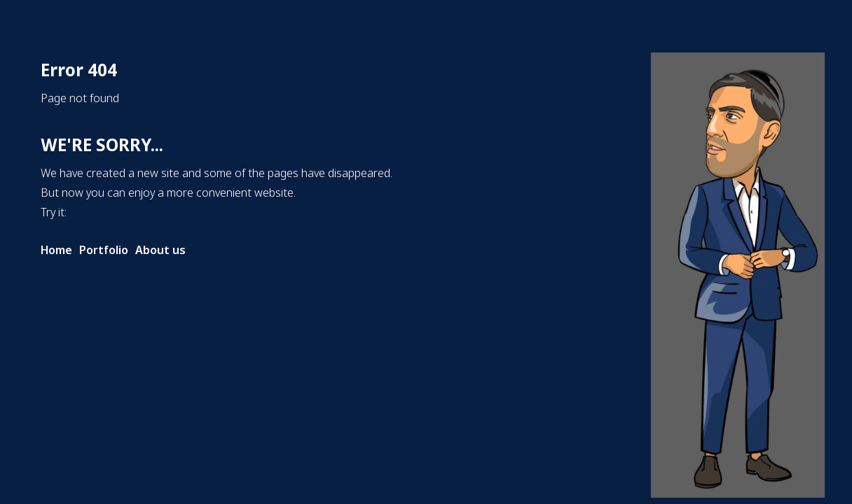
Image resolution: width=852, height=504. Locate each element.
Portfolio (104, 250)
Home (56, 250)
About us (160, 250)
